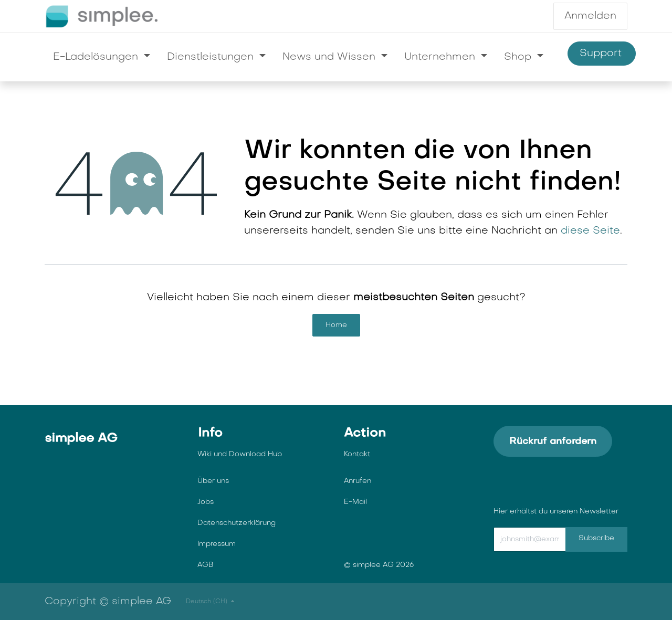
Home (336, 325)
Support (602, 54)
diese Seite (590, 231)
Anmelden (590, 16)
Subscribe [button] (596, 538)
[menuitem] (102, 57)
